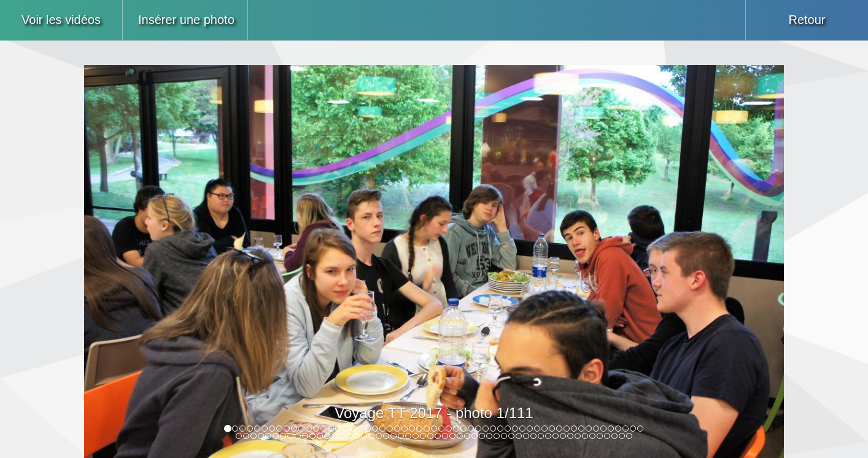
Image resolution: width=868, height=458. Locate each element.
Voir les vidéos (61, 20)
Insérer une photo (186, 20)
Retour (807, 20)
